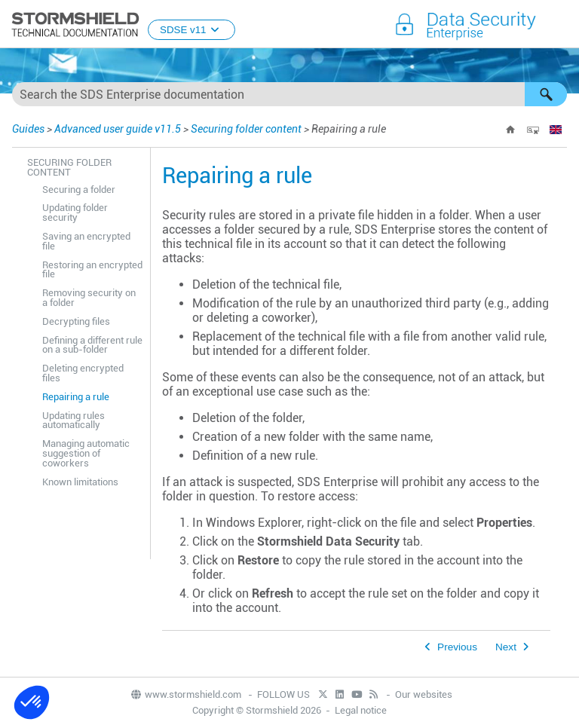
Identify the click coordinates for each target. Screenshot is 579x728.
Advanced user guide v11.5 (118, 129)
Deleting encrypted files (83, 373)
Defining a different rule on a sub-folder (92, 345)
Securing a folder (79, 190)
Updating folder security (75, 213)
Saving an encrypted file (86, 241)
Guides (28, 129)
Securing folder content (246, 129)
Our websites (424, 694)
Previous (457, 647)
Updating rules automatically (74, 421)
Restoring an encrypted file (92, 270)
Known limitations (80, 482)
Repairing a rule (76, 397)
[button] (546, 94)
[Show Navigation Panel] (561, 25)
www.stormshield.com (185, 694)
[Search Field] (289, 94)
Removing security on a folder (89, 298)
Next (506, 647)
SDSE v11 (191, 30)
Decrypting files (76, 321)
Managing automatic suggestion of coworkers (86, 453)
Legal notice (361, 710)
